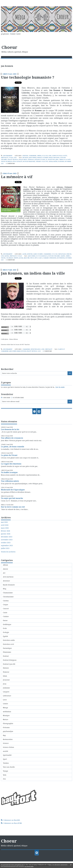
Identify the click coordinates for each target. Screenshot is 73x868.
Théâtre (6, 763)
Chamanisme (33, 156)
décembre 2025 (7, 537)
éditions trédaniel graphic (57, 256)
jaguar (21, 258)
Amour (5, 569)
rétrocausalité (17, 161)
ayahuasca (31, 160)
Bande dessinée (38, 254)
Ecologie (45, 156)
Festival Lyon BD (9, 664)
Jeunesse (6, 680)
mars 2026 (5, 528)
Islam (5, 676)
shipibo (68, 256)
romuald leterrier (42, 158)
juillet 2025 (5, 548)
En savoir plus (29, 866)
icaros (40, 258)
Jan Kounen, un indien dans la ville (33, 273)
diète (36, 258)
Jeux (5, 684)
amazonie (27, 258)
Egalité (5, 636)
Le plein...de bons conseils (13, 447)
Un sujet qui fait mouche (12, 498)
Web (15, 158)
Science (6, 743)
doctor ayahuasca (42, 256)
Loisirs (5, 704)
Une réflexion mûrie (10, 481)
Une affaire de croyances (12, 438)
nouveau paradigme (29, 161)
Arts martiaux (8, 577)
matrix (55, 161)
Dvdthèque (7, 624)
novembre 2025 (7, 540)
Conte (5, 613)
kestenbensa (61, 258)
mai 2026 (4, 522)
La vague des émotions (11, 464)
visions (3, 258)
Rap (4, 735)
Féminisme (7, 652)
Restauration (8, 739)
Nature (7, 256)
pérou (32, 258)
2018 (39, 351)
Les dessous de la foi (10, 429)
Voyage (11, 158)
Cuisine (6, 616)
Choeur (9, 47)
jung (57, 160)
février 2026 (5, 531)
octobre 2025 (6, 543)
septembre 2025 (7, 546)
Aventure (25, 156)
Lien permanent (7, 156)
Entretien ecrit (8, 644)
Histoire (6, 668)
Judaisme (6, 688)
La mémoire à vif (17, 177)
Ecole (5, 628)
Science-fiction (57, 156)
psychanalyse (8, 731)
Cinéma (39, 156)
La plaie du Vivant (9, 455)
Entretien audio (36, 349)
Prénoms (6, 727)
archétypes (51, 160)
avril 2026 (5, 525)
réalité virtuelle (13, 160)
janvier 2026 (6, 534)
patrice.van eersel (54, 158)
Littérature (7, 696)
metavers (25, 158)
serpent (16, 258)
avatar (51, 161)
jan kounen (32, 158)
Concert (6, 609)
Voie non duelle (9, 767)
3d (47, 160)
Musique (6, 715)
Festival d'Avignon (10, 660)
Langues (6, 692)
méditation (7, 712)
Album (24, 254)
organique (10, 258)
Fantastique (62, 254)
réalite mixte (23, 160)
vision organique (6, 161)
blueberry (61, 161)
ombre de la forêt (65, 160)
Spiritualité (5, 158)
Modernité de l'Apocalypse (13, 490)
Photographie (8, 723)
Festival (6, 656)
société (65, 156)
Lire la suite (60, 387)
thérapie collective (42, 161)
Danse (5, 620)
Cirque (5, 605)
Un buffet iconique (9, 472)
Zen (4, 779)
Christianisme (8, 597)
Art (4, 573)
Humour (69, 254)
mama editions (22, 351)
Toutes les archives (8, 552)
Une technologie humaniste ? (28, 77)
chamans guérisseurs (50, 258)
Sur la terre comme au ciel (13, 507)
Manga (5, 708)
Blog (5, 589)
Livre (50, 156)
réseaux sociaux (40, 160)
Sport (5, 759)
